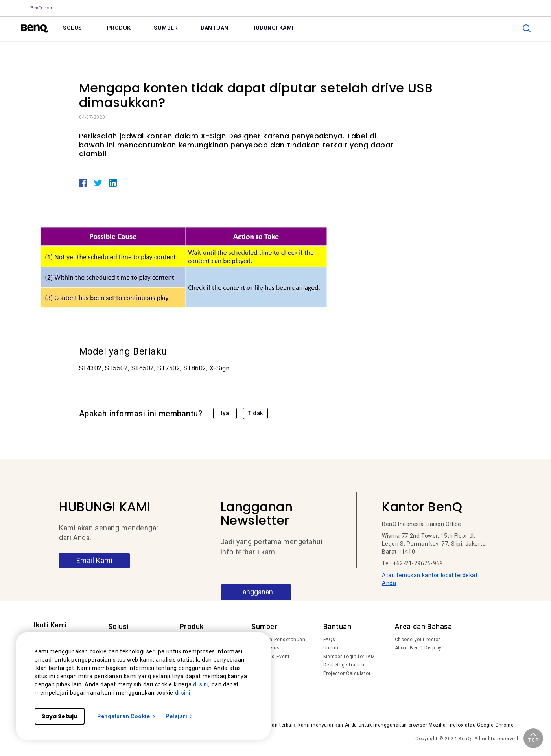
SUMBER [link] (166, 28)
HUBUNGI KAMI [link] (273, 28)
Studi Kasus (265, 648)
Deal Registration (344, 665)
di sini (201, 684)
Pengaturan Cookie (127, 716)
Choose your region (418, 640)
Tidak (255, 413)
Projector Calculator (347, 673)
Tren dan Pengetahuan (278, 640)
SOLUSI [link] (73, 28)
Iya (225, 413)
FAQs (329, 640)
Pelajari (180, 716)
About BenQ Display (418, 648)
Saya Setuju (60, 716)
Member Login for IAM (349, 657)
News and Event (270, 657)
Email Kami (95, 560)
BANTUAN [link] (215, 28)
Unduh (331, 648)
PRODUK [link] (119, 28)
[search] (527, 28)
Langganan (256, 592)
